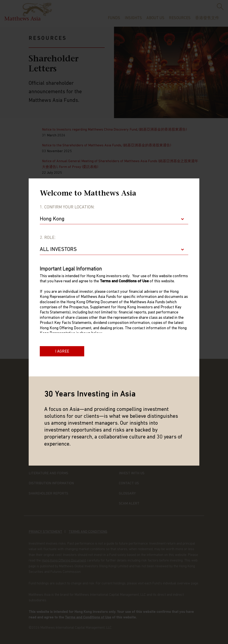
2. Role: (48, 238)
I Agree (62, 352)
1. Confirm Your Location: (67, 207)
